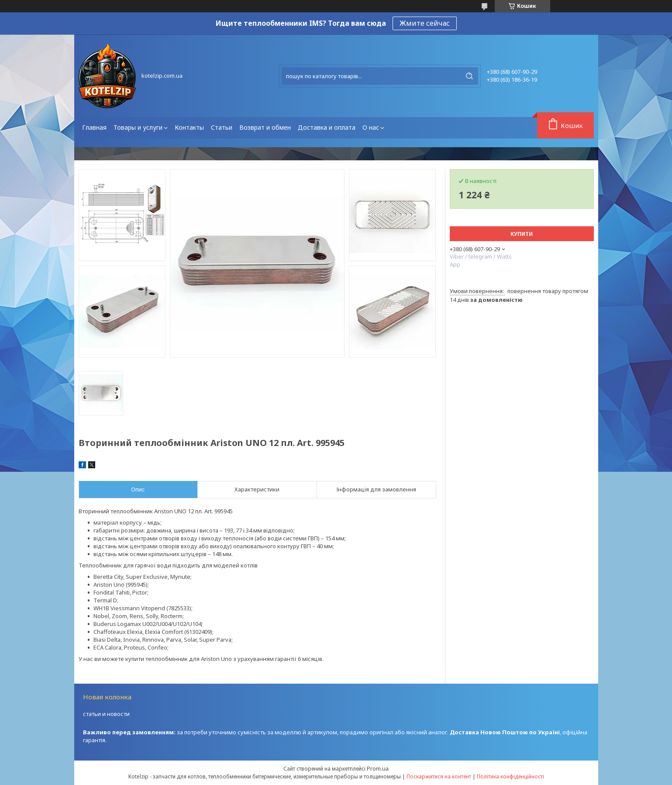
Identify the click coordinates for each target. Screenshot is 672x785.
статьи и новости (106, 714)
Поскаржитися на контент (439, 776)
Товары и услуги (138, 127)
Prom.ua (378, 768)
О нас (371, 127)
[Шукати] (469, 76)
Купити (522, 234)
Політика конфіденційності (510, 776)
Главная (94, 127)
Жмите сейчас (425, 23)
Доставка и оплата (327, 127)
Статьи (222, 127)
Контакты (189, 127)
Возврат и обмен (265, 127)
